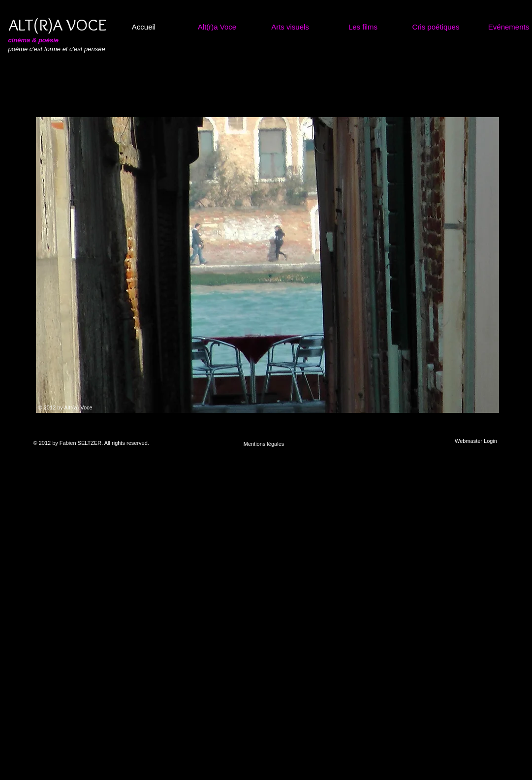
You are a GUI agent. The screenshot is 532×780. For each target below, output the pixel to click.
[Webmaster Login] (476, 441)
